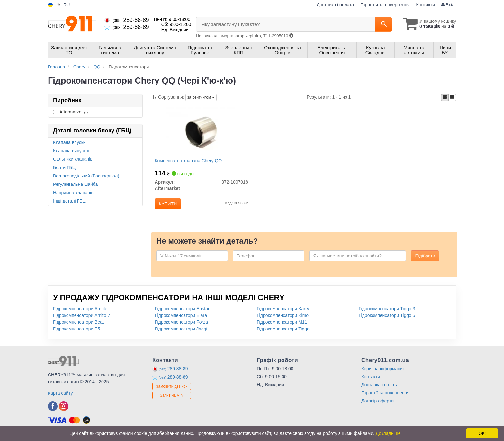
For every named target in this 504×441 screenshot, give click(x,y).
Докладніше (388, 433)
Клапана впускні (70, 142)
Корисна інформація (382, 371)
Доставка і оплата (335, 5)
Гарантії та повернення (385, 395)
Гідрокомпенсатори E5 (76, 331)
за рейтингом (201, 97)
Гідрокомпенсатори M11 (282, 325)
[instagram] (64, 409)
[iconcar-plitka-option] (445, 97)
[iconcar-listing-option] (452, 97)
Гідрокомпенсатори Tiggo (283, 331)
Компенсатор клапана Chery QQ (189, 162)
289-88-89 (127, 20)
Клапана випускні (71, 151)
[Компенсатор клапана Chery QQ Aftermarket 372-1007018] (201, 132)
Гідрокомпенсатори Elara (181, 318)
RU (67, 5)
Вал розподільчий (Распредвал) (86, 176)
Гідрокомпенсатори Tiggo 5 (387, 318)
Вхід (448, 5)
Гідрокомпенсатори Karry (283, 311)
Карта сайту (60, 396)
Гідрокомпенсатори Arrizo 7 (81, 318)
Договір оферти (378, 403)
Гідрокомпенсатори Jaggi (181, 331)
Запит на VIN (172, 398)
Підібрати (425, 258)
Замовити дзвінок (172, 389)
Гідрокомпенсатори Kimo (283, 318)
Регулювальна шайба (75, 184)
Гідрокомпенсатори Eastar (182, 311)
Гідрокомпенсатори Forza (181, 325)
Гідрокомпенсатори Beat (78, 325)
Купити (169, 205)
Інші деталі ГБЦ (69, 201)
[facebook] (53, 409)
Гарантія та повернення (385, 5)
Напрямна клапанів (73, 193)
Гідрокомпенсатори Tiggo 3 (387, 311)
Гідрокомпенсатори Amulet (81, 311)
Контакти (426, 5)
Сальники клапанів (73, 159)
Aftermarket (70, 112)
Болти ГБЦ (64, 167)
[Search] (380, 24)
